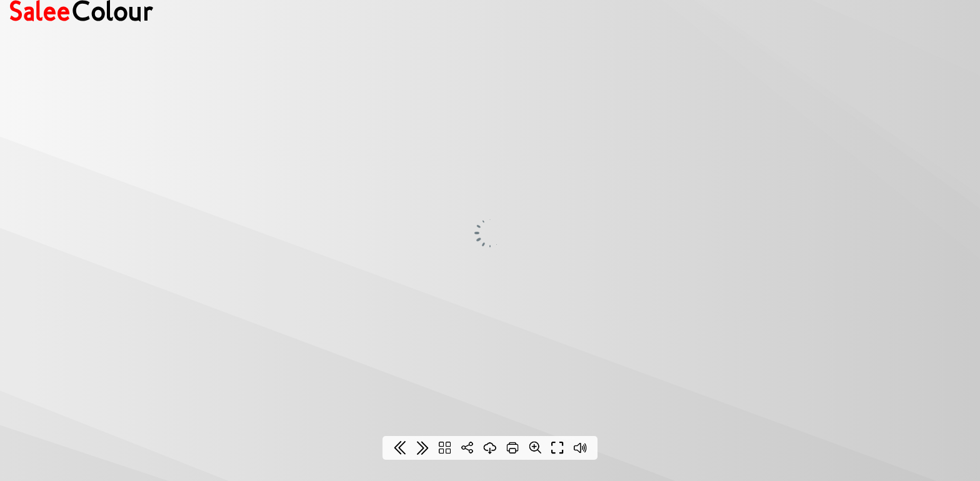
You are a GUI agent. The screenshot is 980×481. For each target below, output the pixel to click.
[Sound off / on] (580, 448)
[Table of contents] (445, 448)
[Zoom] (535, 447)
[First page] (400, 448)
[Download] (490, 448)
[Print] (512, 448)
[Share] (467, 448)
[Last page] (422, 448)
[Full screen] (557, 448)
